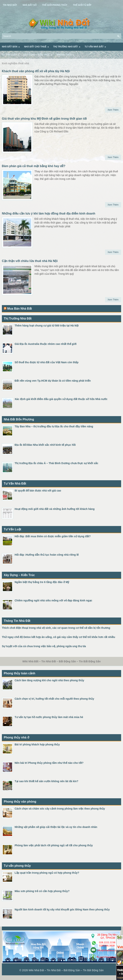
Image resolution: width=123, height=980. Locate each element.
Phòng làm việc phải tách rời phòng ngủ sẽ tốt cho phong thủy (54, 845)
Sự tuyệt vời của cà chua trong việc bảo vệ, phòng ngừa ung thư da (44, 646)
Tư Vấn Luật (12, 53)
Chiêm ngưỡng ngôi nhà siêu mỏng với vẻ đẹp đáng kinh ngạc (53, 600)
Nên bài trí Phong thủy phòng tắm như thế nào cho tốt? (49, 763)
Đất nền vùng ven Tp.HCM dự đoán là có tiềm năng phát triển (53, 381)
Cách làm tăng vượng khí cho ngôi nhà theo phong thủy (49, 680)
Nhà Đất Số (30, 5)
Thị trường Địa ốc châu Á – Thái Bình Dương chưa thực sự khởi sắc (56, 463)
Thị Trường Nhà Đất (68, 45)
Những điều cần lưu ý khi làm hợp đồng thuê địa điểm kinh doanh (49, 213)
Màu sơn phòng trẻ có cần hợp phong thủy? (42, 891)
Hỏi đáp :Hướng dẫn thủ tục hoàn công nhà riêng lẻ (47, 555)
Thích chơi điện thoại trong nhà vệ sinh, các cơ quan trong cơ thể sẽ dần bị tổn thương (56, 628)
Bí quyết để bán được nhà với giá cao (38, 491)
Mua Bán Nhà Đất (19, 309)
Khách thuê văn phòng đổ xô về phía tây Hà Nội (36, 71)
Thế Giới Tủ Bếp (82, 5)
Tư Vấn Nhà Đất (97, 45)
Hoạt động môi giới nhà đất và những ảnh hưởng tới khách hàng (55, 509)
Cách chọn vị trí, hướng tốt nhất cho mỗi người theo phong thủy (54, 699)
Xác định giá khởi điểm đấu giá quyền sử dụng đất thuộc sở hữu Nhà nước (61, 399)
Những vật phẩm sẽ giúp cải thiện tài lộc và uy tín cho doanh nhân (56, 827)
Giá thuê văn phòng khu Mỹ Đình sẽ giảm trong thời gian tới (44, 119)
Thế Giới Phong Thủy (55, 5)
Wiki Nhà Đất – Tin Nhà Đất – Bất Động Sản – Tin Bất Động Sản (66, 970)
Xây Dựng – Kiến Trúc (39, 53)
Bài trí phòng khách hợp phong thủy (37, 744)
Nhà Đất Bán (12, 45)
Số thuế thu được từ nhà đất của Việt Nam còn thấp (47, 362)
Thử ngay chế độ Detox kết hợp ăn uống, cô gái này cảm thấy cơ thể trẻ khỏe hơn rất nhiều (59, 637)
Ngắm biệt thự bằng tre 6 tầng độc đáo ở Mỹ (42, 582)
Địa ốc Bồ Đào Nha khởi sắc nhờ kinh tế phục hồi (45, 445)
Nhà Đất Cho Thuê (38, 45)
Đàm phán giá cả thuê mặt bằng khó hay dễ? (34, 166)
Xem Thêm (113, 110)
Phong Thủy (66, 53)
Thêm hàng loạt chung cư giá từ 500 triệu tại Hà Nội (47, 326)
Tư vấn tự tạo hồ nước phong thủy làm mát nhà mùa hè (49, 717)
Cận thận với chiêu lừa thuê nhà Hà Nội (30, 261)
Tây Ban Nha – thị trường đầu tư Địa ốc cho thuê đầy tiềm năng (54, 426)
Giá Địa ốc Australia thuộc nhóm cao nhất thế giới (46, 344)
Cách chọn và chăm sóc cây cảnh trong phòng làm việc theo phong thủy (60, 809)
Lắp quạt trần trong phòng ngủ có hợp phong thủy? (47, 873)
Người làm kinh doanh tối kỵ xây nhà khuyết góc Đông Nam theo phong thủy (62, 909)
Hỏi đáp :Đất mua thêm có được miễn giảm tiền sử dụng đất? (53, 536)
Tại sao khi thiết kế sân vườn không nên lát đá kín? (46, 781)
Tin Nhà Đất (10, 5)
